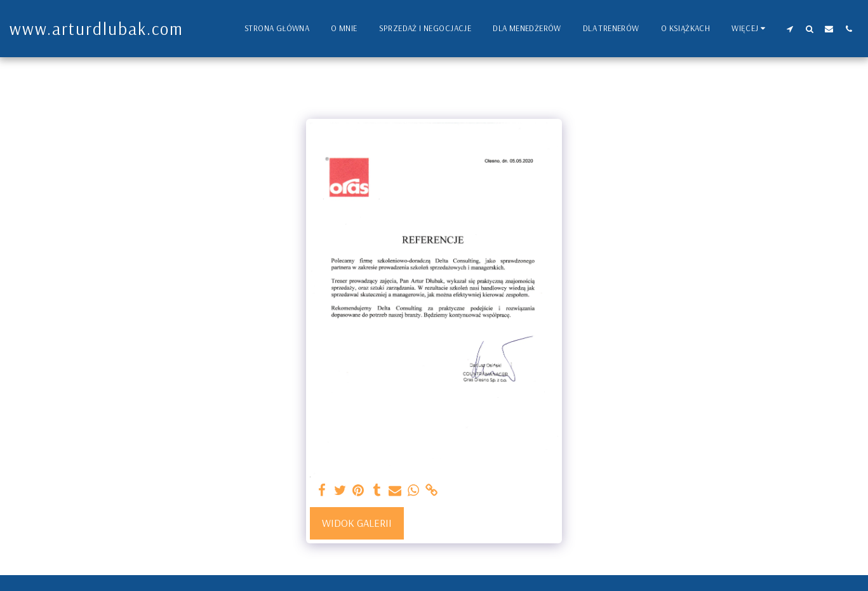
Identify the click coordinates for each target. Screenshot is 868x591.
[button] (790, 29)
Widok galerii (357, 523)
